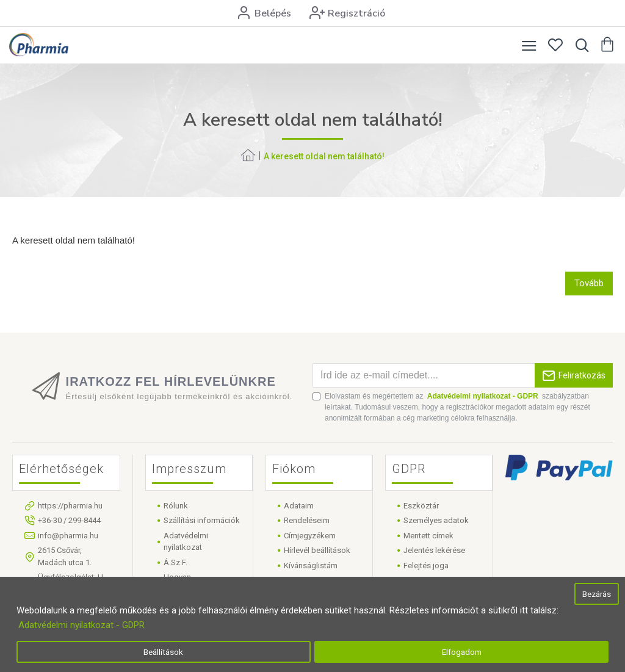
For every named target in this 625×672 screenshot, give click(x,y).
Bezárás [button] (597, 594)
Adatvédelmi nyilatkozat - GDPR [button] (81, 625)
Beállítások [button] (163, 652)
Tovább (589, 283)
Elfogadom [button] (462, 652)
